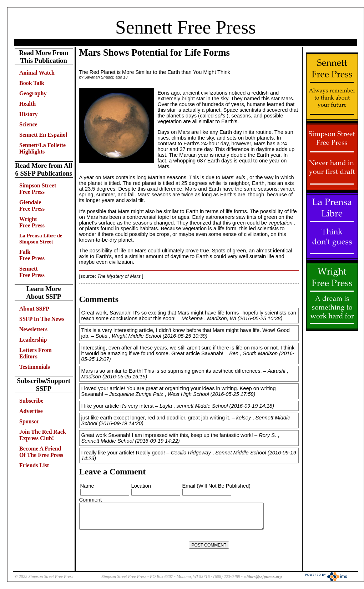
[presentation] (134, 545)
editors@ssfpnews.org (263, 577)
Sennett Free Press (186, 27)
